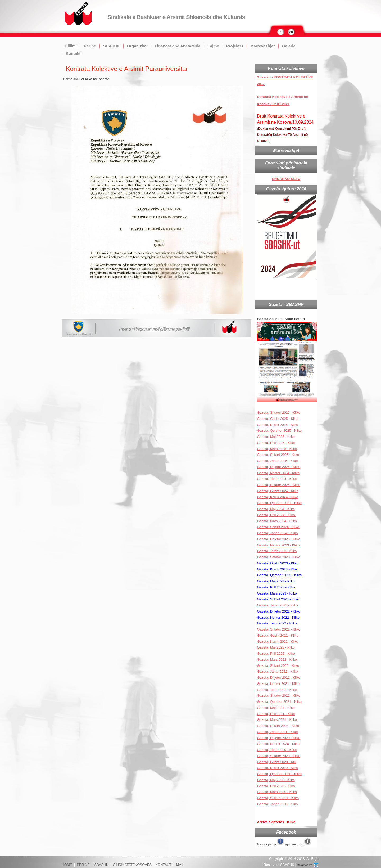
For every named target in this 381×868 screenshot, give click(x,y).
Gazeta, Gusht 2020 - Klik (277, 762)
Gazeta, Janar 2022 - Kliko (278, 671)
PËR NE (83, 865)
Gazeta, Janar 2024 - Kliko (278, 533)
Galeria (289, 46)
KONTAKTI (164, 865)
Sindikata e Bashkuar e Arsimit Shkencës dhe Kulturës (176, 17)
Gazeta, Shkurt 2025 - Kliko (278, 455)
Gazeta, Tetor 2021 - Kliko (277, 690)
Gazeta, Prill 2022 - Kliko (276, 653)
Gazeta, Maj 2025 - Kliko (276, 437)
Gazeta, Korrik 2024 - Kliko (278, 497)
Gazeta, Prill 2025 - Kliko (276, 443)
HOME (67, 865)
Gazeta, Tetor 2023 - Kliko (277, 551)
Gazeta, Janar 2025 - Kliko (278, 461)
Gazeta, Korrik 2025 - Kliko (278, 425)
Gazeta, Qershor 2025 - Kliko (279, 431)
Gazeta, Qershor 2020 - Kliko (279, 774)
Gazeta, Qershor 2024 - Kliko (279, 503)
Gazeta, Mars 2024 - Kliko (278, 521)
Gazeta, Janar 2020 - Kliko (278, 804)
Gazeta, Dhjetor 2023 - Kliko (279, 539)
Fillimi (71, 46)
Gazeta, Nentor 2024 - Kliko (278, 473)
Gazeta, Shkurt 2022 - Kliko (278, 666)
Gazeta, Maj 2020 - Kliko (276, 780)
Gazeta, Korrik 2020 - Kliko (278, 768)
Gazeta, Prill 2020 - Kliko (276, 786)
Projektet (235, 46)
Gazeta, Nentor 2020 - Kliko (278, 744)
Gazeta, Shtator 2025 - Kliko (279, 413)
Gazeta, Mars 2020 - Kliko (277, 792)
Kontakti (74, 53)
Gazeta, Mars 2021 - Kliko (277, 720)
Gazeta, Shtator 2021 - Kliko (279, 696)
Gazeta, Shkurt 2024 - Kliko (279, 527)
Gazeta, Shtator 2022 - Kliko (279, 629)
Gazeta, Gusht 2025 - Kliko (278, 419)
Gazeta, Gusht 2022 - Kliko (278, 635)
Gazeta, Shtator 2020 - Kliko (279, 756)
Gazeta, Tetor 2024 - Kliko (277, 479)
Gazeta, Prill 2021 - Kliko (276, 714)
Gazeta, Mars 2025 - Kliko (277, 449)
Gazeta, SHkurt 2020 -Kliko (278, 798)
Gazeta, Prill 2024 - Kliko (277, 515)
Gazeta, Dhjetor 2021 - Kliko (279, 678)
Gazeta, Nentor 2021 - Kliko (278, 684)
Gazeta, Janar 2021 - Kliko (278, 732)
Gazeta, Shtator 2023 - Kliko (279, 557)
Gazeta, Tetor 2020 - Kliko (277, 750)
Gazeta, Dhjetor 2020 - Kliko (279, 738)
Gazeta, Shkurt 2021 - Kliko (278, 726)
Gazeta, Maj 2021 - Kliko (276, 708)
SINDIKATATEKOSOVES (132, 865)
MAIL (180, 865)
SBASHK (112, 46)
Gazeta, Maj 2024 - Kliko (276, 509)
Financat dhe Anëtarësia (178, 46)
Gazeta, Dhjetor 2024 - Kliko (279, 467)
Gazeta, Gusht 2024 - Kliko (278, 491)
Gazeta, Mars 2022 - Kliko (277, 660)
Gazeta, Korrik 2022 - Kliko (278, 642)
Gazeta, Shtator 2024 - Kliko (279, 485)
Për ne (90, 46)
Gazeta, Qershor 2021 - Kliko (279, 702)
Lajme (213, 46)
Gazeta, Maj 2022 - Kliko (276, 647)
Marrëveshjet (263, 46)
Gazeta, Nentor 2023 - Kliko (278, 545)
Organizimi (137, 46)
